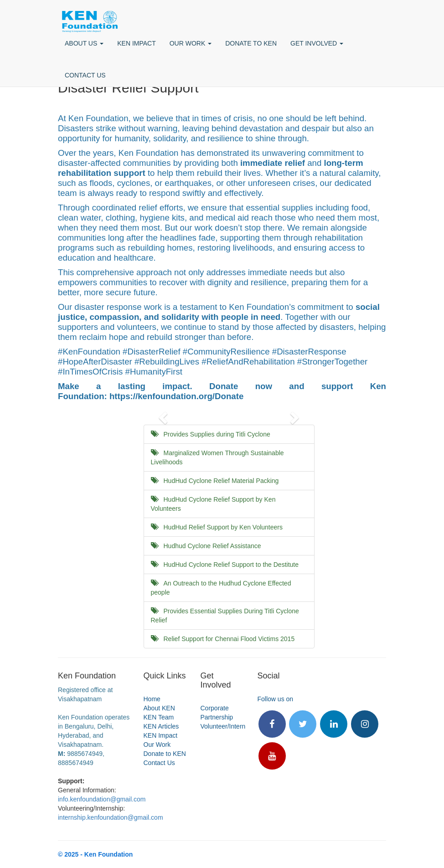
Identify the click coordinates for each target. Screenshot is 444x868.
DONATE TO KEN (251, 43)
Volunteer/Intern (223, 726)
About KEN (159, 708)
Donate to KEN (165, 754)
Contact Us (159, 763)
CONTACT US (85, 75)
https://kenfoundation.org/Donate (176, 396)
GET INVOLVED (317, 43)
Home (152, 699)
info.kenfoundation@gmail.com (102, 799)
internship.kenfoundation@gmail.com (111, 817)
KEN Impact (161, 735)
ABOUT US (84, 43)
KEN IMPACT (137, 43)
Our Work (157, 745)
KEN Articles (161, 726)
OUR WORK (191, 43)
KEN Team (159, 717)
